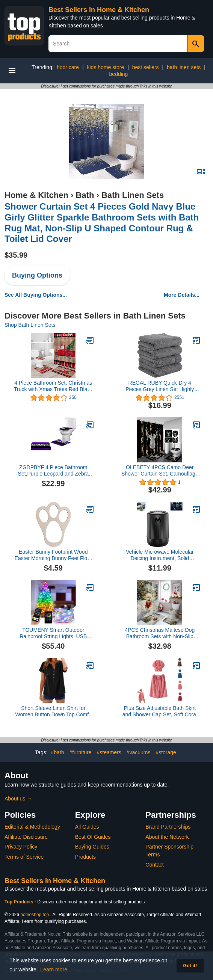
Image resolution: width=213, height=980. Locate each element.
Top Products (20, 902)
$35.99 (16, 255)
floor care (68, 67)
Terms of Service (24, 857)
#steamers (109, 752)
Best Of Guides (93, 837)
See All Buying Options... (36, 295)
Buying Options (37, 275)
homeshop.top (35, 915)
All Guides (87, 827)
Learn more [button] (54, 969)
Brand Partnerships (168, 827)
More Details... (182, 295)
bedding (119, 74)
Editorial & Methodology (32, 827)
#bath (57, 752)
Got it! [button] (190, 966)
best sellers (146, 67)
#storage (166, 752)
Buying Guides (92, 847)
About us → (18, 799)
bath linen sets (184, 67)
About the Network (167, 837)
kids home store (105, 67)
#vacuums (139, 752)
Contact (154, 865)
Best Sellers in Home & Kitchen (99, 10)
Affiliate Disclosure (26, 837)
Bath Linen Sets (133, 195)
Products (85, 857)
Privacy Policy (21, 847)
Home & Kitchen (36, 195)
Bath (85, 195)
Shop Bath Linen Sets (30, 325)
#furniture (80, 752)
